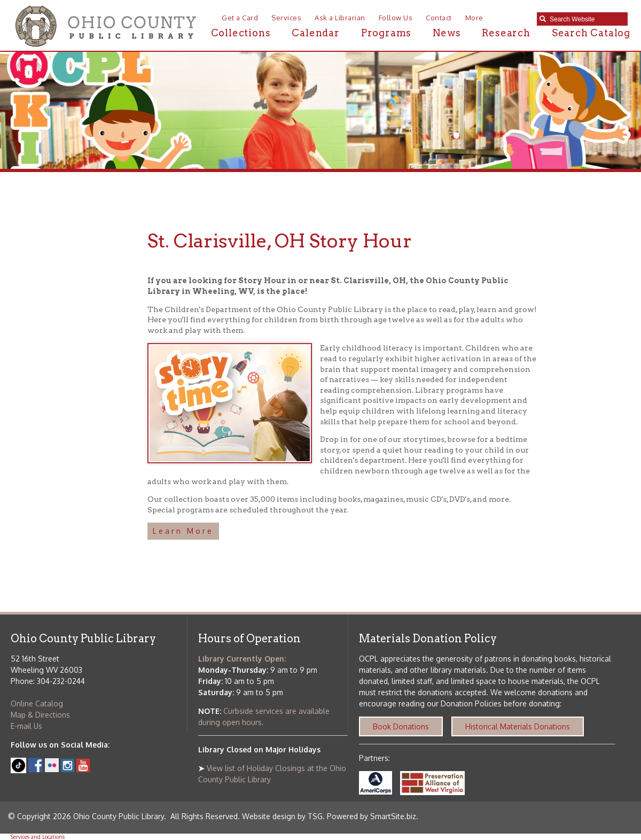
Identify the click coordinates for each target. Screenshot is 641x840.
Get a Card (240, 18)
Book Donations (401, 726)
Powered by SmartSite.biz (372, 816)
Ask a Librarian (340, 18)
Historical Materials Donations (518, 726)
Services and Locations (38, 837)
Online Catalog (37, 703)
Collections (241, 33)
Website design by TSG (282, 816)
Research (506, 33)
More (474, 18)
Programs (386, 33)
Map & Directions (40, 715)
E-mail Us (26, 726)
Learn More (183, 531)
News (447, 33)
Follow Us (396, 18)
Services (286, 18)
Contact (439, 18)
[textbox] (586, 19)
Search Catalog (591, 33)
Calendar (315, 33)
